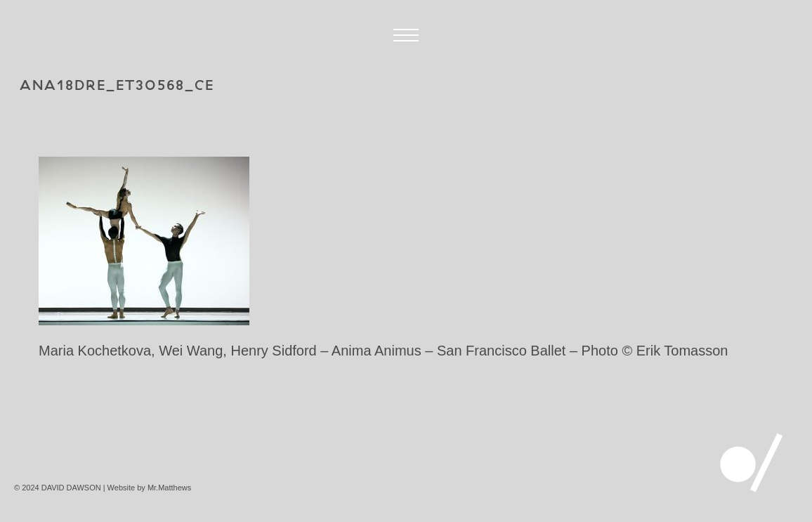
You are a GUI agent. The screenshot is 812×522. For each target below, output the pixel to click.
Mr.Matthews (169, 488)
